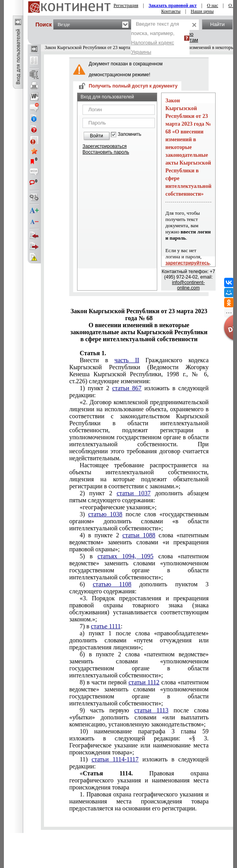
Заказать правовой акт (173, 5)
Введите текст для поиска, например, (155, 38)
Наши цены (202, 11)
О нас (213, 5)
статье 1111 (106, 626)
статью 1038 (105, 514)
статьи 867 (127, 388)
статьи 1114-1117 (115, 759)
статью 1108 (112, 584)
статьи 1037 (134, 493)
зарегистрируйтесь (188, 263)
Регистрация (126, 5)
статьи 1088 (139, 535)
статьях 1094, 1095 (126, 556)
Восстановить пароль (106, 152)
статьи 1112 (144, 682)
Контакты (171, 11)
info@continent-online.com (188, 285)
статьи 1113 (151, 710)
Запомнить (130, 134)
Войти (97, 136)
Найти (217, 24)
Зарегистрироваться (104, 146)
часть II (127, 360)
